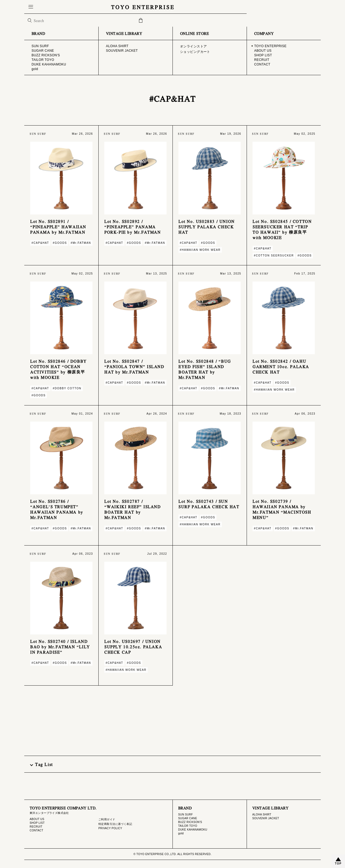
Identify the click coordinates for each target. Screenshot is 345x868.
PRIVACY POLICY (110, 828)
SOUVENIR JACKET (266, 818)
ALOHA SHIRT (262, 815)
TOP (338, 864)
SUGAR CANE (188, 818)
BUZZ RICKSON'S (190, 822)
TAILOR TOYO (188, 826)
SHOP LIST (37, 823)
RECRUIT (36, 827)
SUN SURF (185, 815)
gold (181, 833)
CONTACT (37, 830)
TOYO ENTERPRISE (172, 7)
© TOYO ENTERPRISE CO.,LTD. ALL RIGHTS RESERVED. (172, 854)
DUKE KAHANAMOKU (193, 830)
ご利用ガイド (107, 819)
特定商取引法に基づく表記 (115, 824)
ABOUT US (37, 819)
